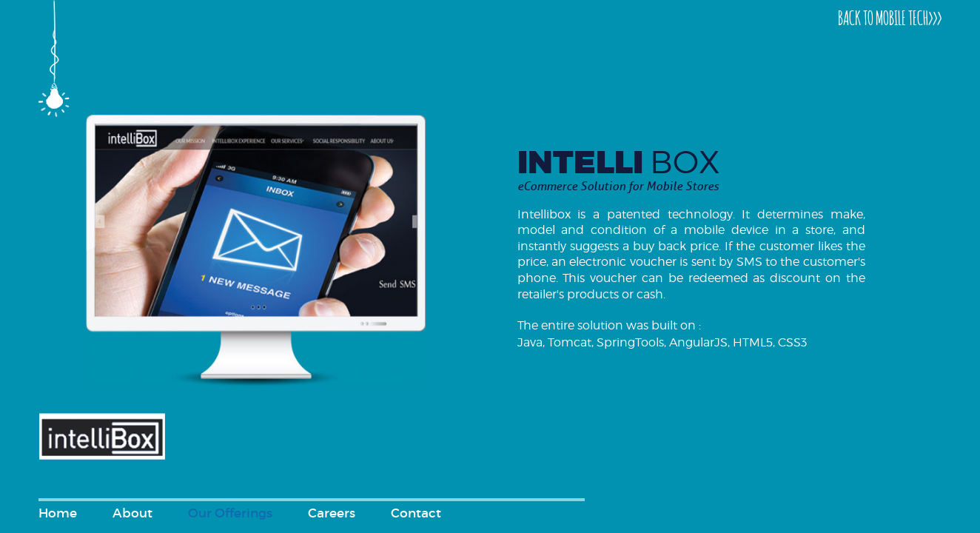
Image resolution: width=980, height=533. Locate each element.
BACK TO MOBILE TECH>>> (890, 17)
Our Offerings (230, 513)
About (132, 513)
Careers (332, 513)
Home (58, 513)
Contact (416, 513)
